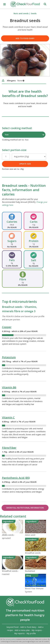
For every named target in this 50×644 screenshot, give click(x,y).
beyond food (13, 627)
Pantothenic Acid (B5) (16, 478)
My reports (19, 633)
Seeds (34, 13)
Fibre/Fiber (9, 448)
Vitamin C (8, 417)
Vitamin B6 (9, 387)
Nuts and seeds (21, 13)
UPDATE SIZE (25, 164)
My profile (31, 633)
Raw (7, 135)
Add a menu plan (22, 630)
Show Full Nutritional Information (25, 508)
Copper (7, 327)
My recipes (37, 630)
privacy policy (11, 639)
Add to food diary (25, 38)
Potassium (9, 357)
